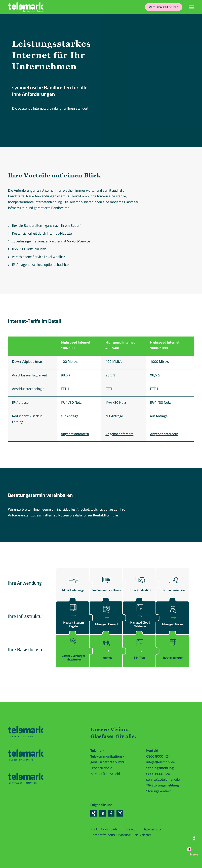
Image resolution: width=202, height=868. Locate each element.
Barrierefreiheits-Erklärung (110, 835)
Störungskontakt (158, 791)
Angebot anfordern (75, 434)
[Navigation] (191, 7)
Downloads (109, 829)
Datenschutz (152, 829)
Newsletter (143, 835)
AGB (94, 829)
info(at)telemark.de (161, 762)
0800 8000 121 (158, 756)
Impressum (130, 829)
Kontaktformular (106, 515)
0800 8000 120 (158, 774)
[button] (94, 813)
